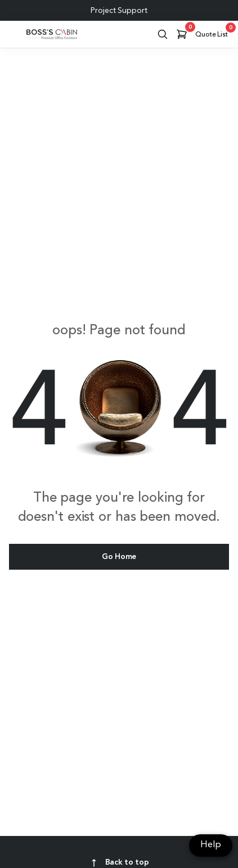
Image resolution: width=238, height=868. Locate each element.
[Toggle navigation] (13, 34)
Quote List (213, 32)
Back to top (119, 863)
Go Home (119, 557)
